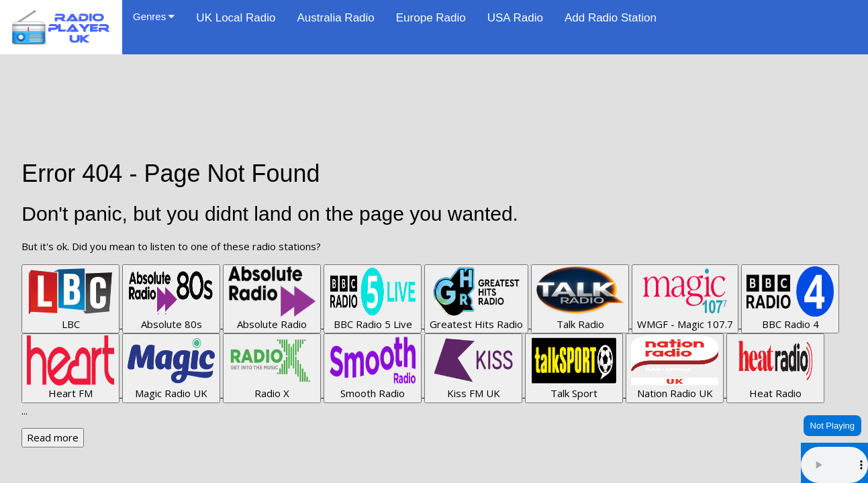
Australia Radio (335, 18)
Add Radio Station (611, 18)
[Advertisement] (434, 85)
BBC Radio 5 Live (373, 299)
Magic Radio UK (171, 368)
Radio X (272, 368)
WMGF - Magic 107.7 (685, 299)
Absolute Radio (272, 299)
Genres (154, 16)
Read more (53, 437)
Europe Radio (431, 18)
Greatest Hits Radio (476, 299)
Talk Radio (580, 299)
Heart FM (70, 368)
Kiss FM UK (473, 368)
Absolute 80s (171, 299)
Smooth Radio (373, 368)
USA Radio (515, 18)
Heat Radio (775, 368)
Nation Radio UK (675, 368)
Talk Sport (574, 368)
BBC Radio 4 (790, 299)
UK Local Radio (236, 18)
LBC (70, 299)
